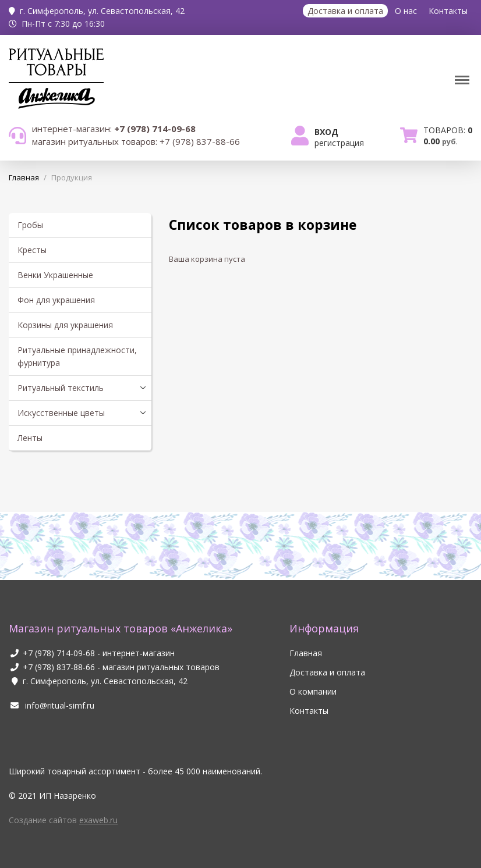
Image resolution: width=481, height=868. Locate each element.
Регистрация (339, 143)
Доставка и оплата (345, 11)
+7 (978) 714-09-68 (59, 653)
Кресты (32, 250)
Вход (326, 132)
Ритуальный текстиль (61, 388)
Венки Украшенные (55, 275)
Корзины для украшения (65, 325)
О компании (313, 691)
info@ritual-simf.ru (52, 705)
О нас (406, 11)
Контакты (448, 11)
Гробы (30, 225)
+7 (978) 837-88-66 (59, 667)
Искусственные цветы (61, 413)
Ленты (30, 438)
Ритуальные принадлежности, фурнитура (77, 356)
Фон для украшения (56, 300)
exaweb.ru (98, 820)
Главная (306, 653)
